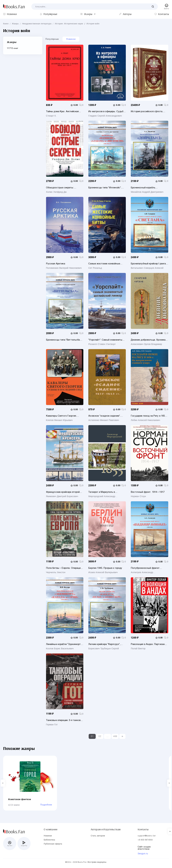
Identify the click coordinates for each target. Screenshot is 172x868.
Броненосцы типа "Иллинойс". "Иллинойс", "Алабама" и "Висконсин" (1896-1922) (105, 188)
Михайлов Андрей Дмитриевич (147, 192)
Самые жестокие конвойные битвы (104, 264)
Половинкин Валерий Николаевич (64, 268)
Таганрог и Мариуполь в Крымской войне (102, 492)
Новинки (71, 39)
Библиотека (49, 840)
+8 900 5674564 (145, 840)
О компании (50, 829)
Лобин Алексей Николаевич (145, 420)
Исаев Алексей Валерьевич (103, 572)
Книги (6, 24)
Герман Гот (52, 725)
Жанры (15, 24)
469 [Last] (115, 736)
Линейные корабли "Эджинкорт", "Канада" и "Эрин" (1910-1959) (64, 644)
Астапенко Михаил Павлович (104, 420)
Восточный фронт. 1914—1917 (148, 492)
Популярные (52, 39)
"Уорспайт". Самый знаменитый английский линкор (106, 340)
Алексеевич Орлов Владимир (146, 344)
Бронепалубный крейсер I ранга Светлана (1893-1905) (148, 264)
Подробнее (46, 805)
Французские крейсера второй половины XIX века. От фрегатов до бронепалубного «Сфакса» (64, 492)
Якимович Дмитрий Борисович (62, 496)
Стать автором (98, 836)
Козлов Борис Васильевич (60, 649)
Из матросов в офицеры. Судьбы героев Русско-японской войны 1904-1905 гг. (107, 111)
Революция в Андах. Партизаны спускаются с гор (149, 644)
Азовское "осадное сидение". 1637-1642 (104, 416)
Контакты (143, 829)
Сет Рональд (95, 268)
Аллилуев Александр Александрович (142, 572)
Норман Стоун (138, 496)
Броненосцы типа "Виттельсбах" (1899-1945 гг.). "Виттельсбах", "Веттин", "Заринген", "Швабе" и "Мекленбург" (64, 340)
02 (100, 736)
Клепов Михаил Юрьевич (59, 420)
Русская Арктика (56, 264)
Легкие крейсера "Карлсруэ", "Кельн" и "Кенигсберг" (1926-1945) (104, 644)
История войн (93, 24)
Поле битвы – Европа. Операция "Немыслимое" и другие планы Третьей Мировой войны (64, 568)
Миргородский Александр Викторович (102, 496)
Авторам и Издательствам (106, 829)
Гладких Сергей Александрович (105, 116)
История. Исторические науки (69, 24)
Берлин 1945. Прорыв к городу (105, 568)
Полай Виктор (138, 649)
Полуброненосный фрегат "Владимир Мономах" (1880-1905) (149, 568)
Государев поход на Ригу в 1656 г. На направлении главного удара (149, 416)
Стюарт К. (51, 116)
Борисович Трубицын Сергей (104, 649)
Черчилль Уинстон (56, 572)
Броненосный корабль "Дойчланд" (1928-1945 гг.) (145, 188)
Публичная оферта (53, 844)
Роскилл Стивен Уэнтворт (102, 344)
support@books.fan (147, 836)
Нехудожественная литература (37, 24)
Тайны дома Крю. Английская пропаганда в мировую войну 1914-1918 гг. (62, 111)
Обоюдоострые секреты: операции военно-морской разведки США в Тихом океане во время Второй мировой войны (65, 188)
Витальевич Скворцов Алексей (147, 268)
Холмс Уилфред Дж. (57, 192)
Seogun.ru (143, 854)
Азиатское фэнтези (20, 799)
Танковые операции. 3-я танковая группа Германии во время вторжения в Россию (65, 720)
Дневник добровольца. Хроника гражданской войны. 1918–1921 (148, 340)
